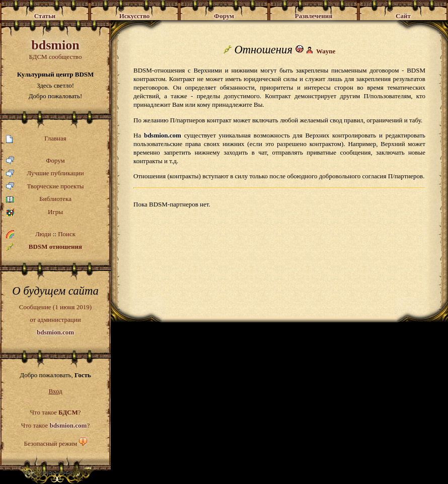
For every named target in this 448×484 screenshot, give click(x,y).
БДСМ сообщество (55, 49)
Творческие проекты (45, 187)
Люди (43, 234)
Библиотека (39, 199)
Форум (35, 161)
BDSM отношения (44, 247)
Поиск (67, 234)
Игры (34, 212)
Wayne (326, 51)
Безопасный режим (50, 443)
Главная (36, 139)
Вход (55, 391)
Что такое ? (55, 412)
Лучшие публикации (45, 174)
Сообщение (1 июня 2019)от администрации (55, 319)
